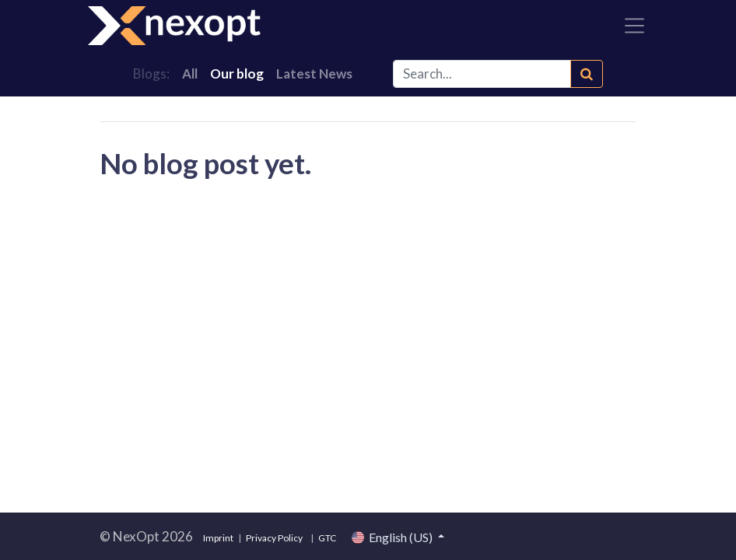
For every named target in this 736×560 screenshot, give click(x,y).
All (190, 73)
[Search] (587, 74)
